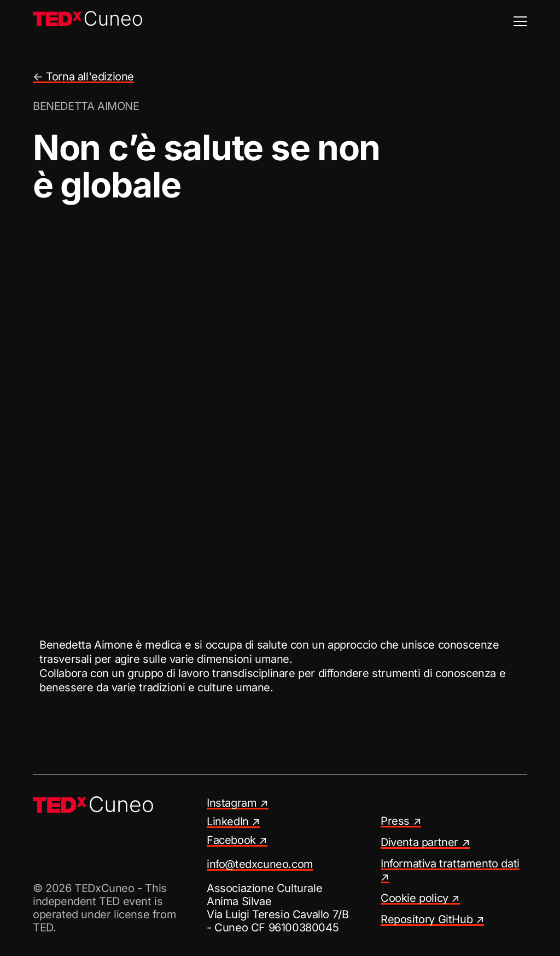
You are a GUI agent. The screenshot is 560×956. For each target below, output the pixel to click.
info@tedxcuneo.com (260, 864)
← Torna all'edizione (83, 77)
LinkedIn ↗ (234, 821)
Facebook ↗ (237, 840)
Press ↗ (401, 821)
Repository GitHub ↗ (432, 919)
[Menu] (520, 21)
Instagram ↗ (238, 803)
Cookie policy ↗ (420, 898)
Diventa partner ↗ (425, 842)
